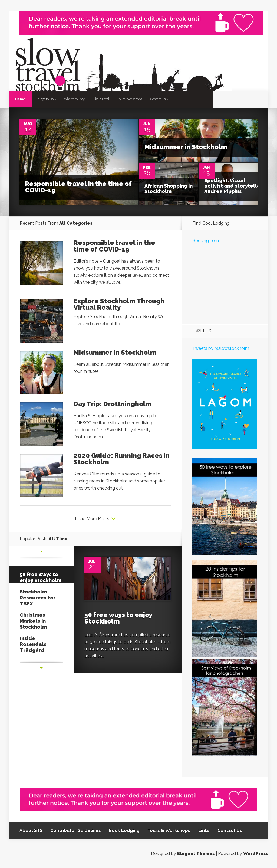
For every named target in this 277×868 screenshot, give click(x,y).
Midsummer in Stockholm (186, 147)
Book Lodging (124, 831)
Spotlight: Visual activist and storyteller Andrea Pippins (233, 186)
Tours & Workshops (169, 831)
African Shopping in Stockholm (169, 189)
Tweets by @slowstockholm (221, 348)
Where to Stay (74, 99)
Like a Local (101, 99)
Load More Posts (92, 519)
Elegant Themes (196, 854)
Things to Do (45, 99)
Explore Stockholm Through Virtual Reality (119, 304)
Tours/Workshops (130, 99)
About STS (31, 831)
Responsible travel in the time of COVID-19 (78, 187)
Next (41, 668)
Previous (41, 552)
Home (20, 99)
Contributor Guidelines (76, 831)
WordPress (256, 854)
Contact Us (158, 99)
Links (204, 831)
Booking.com (206, 241)
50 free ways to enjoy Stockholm (118, 618)
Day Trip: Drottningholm (113, 404)
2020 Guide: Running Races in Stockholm (122, 459)
